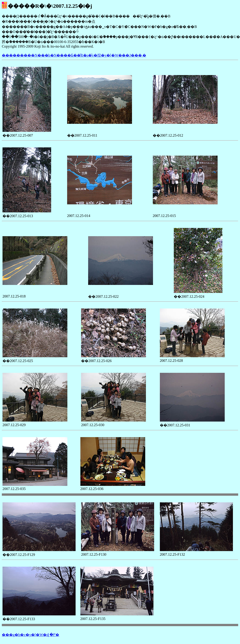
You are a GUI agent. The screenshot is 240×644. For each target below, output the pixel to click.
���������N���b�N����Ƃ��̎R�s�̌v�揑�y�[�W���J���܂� (74, 55)
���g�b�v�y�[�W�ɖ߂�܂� (30, 635)
